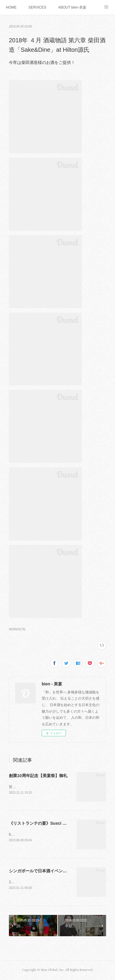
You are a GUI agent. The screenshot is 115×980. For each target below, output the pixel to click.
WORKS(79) (17, 629)
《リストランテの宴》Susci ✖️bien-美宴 (47, 824)
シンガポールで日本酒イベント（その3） (47, 871)
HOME (11, 7)
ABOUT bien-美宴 (72, 7)
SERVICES (37, 7)
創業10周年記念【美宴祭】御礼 (38, 776)
